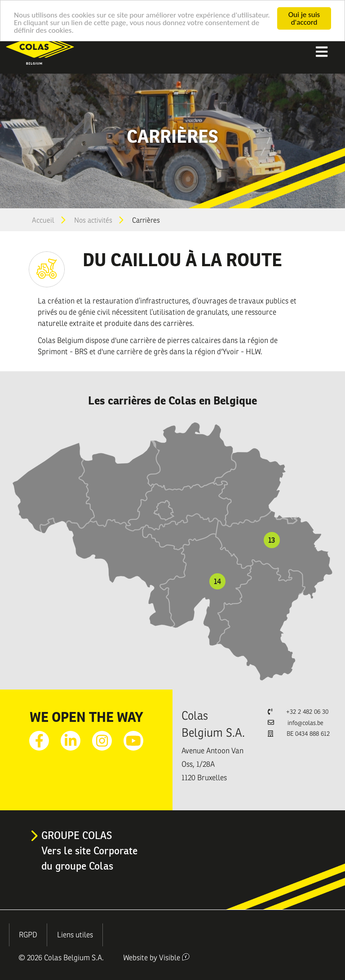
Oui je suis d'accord (304, 18)
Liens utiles (75, 935)
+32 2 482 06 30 (307, 712)
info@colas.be (305, 723)
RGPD (28, 935)
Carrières (146, 220)
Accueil (43, 220)
